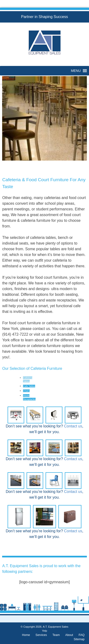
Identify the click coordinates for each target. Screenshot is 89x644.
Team (56, 635)
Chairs (26, 391)
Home (26, 635)
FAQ (82, 635)
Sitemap (79, 639)
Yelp (44, 631)
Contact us (73, 426)
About (69, 635)
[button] (76, 71)
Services (41, 635)
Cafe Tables (29, 386)
